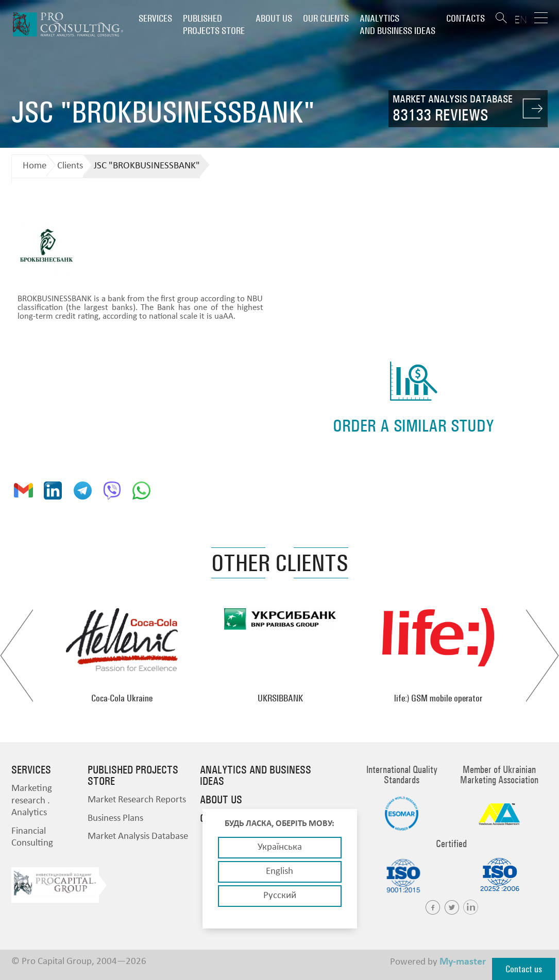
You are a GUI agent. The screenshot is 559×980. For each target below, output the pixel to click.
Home (35, 166)
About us (274, 18)
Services (155, 18)
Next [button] (542, 656)
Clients (70, 166)
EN (521, 19)
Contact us (524, 969)
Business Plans (115, 819)
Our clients (326, 18)
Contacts (465, 18)
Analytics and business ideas (397, 24)
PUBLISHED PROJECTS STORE (214, 24)
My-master (463, 962)
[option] (122, 656)
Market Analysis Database (138, 837)
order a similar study (413, 426)
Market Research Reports (137, 800)
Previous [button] (17, 656)
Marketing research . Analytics (32, 801)
